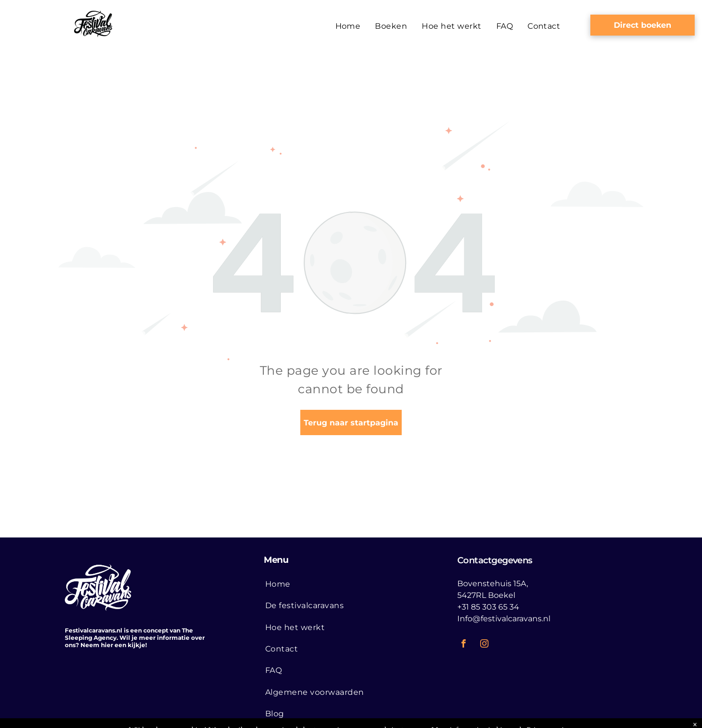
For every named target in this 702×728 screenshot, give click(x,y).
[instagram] (485, 645)
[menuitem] (348, 26)
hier (107, 645)
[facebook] (464, 645)
